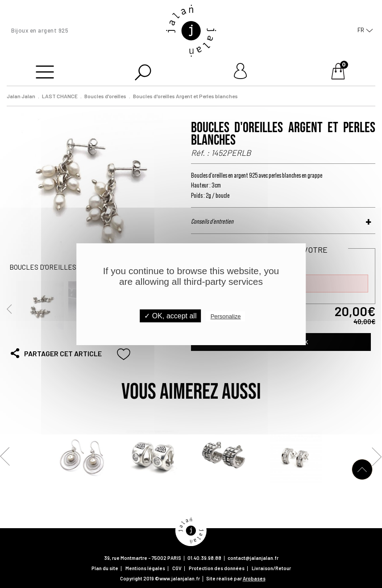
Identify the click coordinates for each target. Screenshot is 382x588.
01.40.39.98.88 (204, 558)
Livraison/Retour (271, 568)
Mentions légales (145, 568)
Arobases (254, 578)
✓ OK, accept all (170, 316)
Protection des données (217, 568)
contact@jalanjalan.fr (253, 558)
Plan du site (105, 568)
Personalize (226, 316)
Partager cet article (56, 353)
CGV (177, 568)
